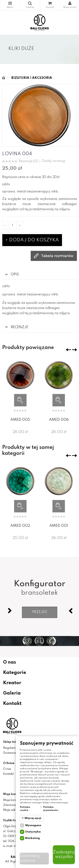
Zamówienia (12, 805)
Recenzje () (28, 161)
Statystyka (33, 832)
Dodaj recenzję (54, 161)
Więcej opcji (33, 818)
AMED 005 (20, 420)
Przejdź (40, 612)
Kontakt (12, 704)
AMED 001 (59, 526)
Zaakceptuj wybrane (30, 858)
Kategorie (10, 3)
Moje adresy (12, 810)
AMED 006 (59, 420)
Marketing (32, 838)
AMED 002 (20, 526)
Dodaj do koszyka (32, 240)
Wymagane (33, 825)
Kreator (12, 683)
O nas (10, 662)
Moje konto (11, 800)
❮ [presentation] (68, 350)
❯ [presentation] (74, 350)
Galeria (12, 693)
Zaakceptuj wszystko (64, 855)
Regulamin (10, 748)
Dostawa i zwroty (15, 753)
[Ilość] (12, 225)
